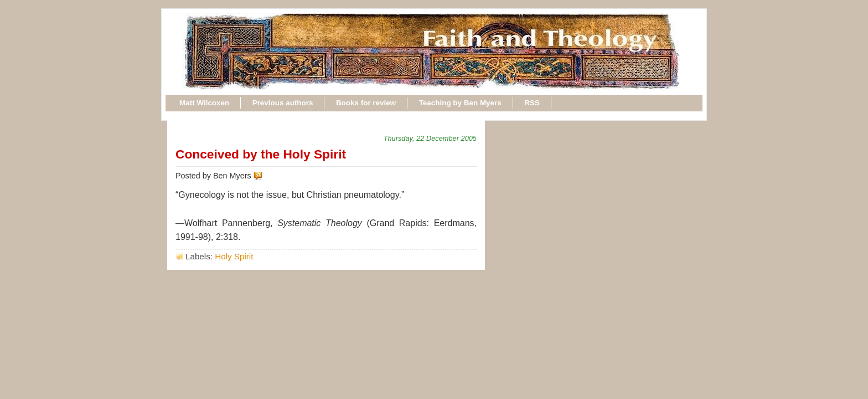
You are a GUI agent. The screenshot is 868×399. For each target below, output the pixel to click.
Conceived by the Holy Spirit (261, 154)
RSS (532, 103)
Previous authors (283, 103)
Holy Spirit (234, 256)
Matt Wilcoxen (204, 103)
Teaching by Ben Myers (460, 103)
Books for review (366, 103)
